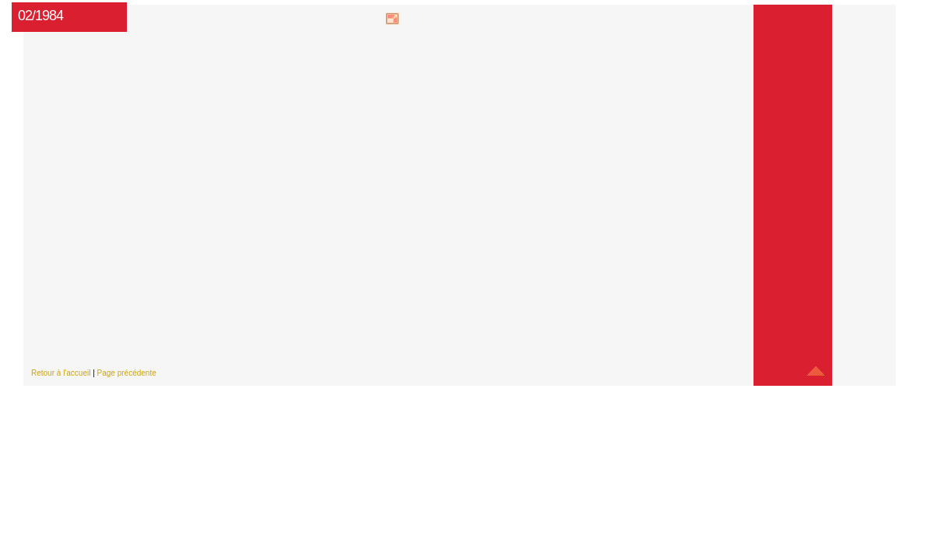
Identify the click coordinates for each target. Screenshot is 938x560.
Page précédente (127, 373)
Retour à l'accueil (61, 373)
